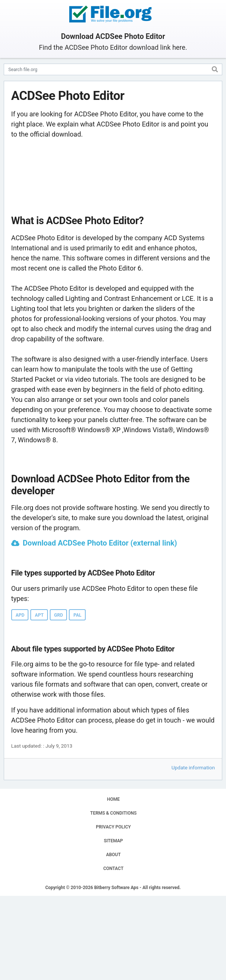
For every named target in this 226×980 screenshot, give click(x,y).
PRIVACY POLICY (113, 827)
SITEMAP (113, 841)
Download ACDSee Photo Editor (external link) (100, 543)
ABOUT (113, 855)
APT (39, 615)
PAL (77, 615)
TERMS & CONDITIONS (113, 813)
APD (20, 615)
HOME (113, 799)
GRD (59, 615)
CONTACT (113, 868)
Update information (193, 767)
